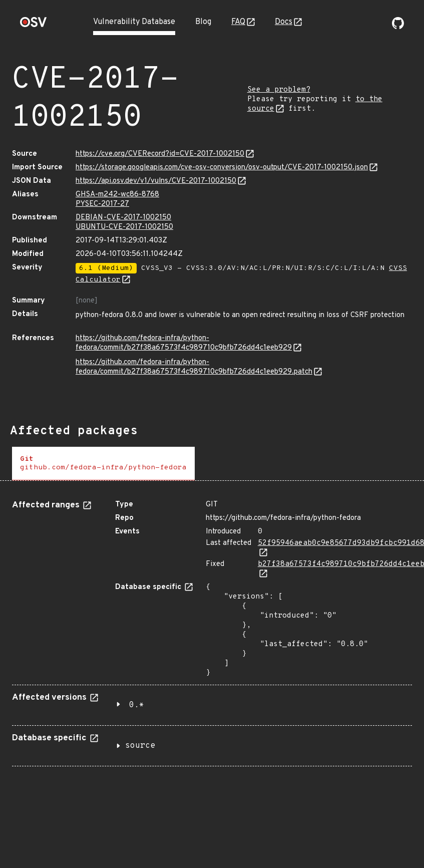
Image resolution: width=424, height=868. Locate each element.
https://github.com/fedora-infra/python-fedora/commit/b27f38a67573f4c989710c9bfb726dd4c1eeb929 (184, 343)
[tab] (103, 464)
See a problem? (279, 90)
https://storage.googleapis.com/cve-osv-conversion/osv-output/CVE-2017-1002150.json (222, 168)
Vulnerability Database (134, 22)
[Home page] (34, 25)
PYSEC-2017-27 (102, 204)
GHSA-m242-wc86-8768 (117, 195)
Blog (203, 22)
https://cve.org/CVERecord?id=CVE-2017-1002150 (160, 154)
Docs (284, 22)
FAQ (238, 22)
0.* (137, 705)
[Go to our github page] (398, 27)
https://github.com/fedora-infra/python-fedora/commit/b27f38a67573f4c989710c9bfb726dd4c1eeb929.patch (194, 367)
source (140, 746)
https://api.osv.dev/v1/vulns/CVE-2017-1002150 (156, 181)
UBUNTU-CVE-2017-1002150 (124, 227)
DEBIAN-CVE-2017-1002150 (123, 218)
